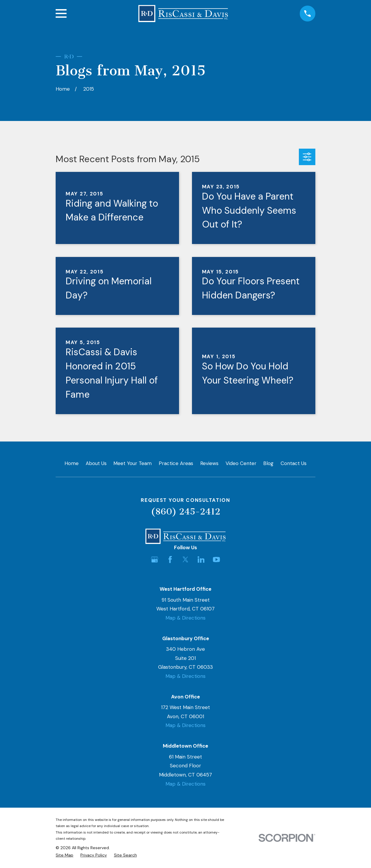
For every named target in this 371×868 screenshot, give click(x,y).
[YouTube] (216, 560)
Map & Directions (185, 618)
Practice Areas (176, 463)
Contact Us (294, 463)
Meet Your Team (132, 463)
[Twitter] (185, 560)
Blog (268, 463)
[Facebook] (170, 560)
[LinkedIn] (201, 560)
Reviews (209, 463)
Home (72, 463)
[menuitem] (64, 855)
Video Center (241, 463)
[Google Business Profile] (155, 560)
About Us (96, 463)
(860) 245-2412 (185, 512)
